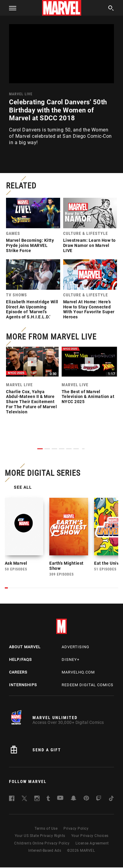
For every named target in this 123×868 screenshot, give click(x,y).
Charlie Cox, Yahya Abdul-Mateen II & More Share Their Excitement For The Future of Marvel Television (31, 402)
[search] (111, 9)
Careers (18, 673)
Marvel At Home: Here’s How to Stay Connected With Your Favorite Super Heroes (89, 309)
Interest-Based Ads (45, 851)
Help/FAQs (20, 660)
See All (24, 488)
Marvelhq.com (78, 673)
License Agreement (92, 844)
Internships (23, 685)
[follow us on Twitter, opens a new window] (24, 800)
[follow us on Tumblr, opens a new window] (48, 800)
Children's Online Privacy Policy (42, 844)
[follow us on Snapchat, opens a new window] (74, 800)
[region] (61, 54)
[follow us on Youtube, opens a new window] (60, 799)
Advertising (75, 648)
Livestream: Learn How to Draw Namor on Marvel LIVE (89, 245)
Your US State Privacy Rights (40, 837)
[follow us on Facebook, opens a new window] (12, 800)
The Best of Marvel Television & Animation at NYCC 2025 (88, 397)
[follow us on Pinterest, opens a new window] (86, 799)
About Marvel (25, 648)
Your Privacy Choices (90, 837)
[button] (10, 8)
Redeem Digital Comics (88, 685)
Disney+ (71, 660)
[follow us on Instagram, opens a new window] (37, 800)
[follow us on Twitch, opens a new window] (99, 800)
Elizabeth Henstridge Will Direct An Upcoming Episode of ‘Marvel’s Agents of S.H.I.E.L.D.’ (32, 309)
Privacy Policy (76, 829)
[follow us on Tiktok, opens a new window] (111, 800)
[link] (33, 227)
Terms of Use (46, 829)
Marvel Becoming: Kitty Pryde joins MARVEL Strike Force (30, 245)
